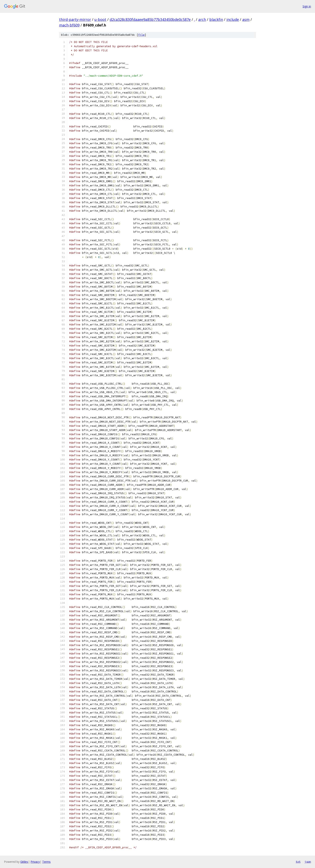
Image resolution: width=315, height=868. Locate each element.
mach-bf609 (69, 25)
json (308, 862)
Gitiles (24, 862)
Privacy (35, 862)
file (141, 35)
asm (246, 19)
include (233, 19)
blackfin (216, 19)
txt (298, 862)
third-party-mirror (75, 19)
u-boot (100, 19)
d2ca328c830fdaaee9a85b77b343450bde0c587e (150, 19)
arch (202, 19)
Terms (46, 862)
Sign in (307, 6)
